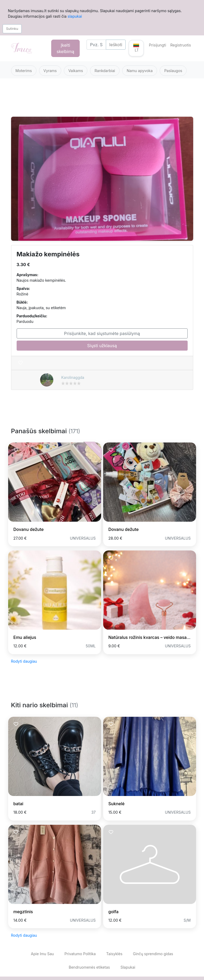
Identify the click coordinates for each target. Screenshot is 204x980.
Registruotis (181, 45)
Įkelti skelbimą (66, 48)
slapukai (75, 16)
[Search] (96, 45)
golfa (114, 912)
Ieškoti (116, 45)
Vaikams (76, 71)
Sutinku (12, 29)
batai (18, 804)
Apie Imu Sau (42, 954)
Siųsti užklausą (102, 346)
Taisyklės (114, 954)
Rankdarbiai (105, 71)
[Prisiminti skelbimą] (20, 363)
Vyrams (50, 71)
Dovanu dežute (29, 529)
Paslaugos (173, 71)
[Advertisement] (102, 101)
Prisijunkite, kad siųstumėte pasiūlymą (102, 333)
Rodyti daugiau (24, 661)
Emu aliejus (25, 637)
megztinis (23, 912)
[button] (136, 48)
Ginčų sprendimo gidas (153, 954)
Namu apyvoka (140, 71)
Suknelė (117, 804)
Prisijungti (157, 45)
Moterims (24, 71)
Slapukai (128, 967)
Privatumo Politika (80, 954)
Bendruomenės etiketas (89, 967)
